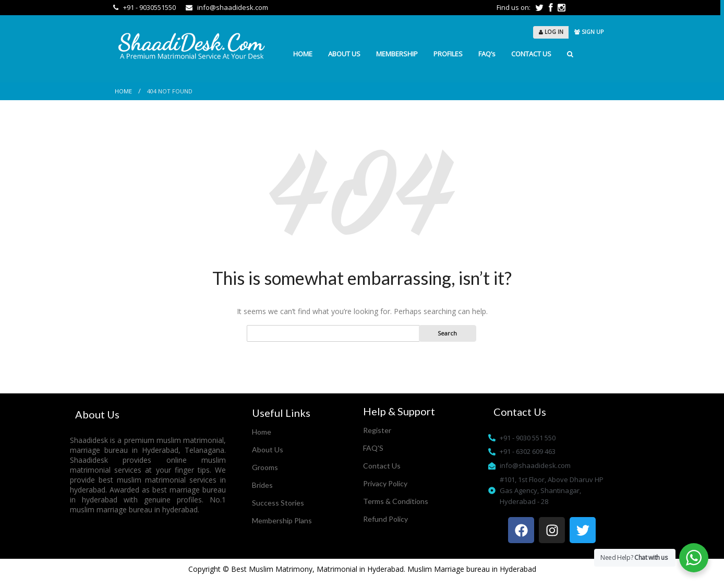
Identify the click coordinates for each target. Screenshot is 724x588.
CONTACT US (531, 54)
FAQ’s (487, 54)
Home (123, 91)
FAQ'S (373, 448)
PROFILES (448, 54)
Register (377, 430)
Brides (262, 485)
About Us (268, 449)
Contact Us (382, 466)
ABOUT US (344, 54)
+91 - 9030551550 (145, 7)
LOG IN (551, 32)
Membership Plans (282, 520)
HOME (303, 54)
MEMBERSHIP (397, 54)
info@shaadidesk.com (227, 7)
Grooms (265, 467)
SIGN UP (589, 32)
